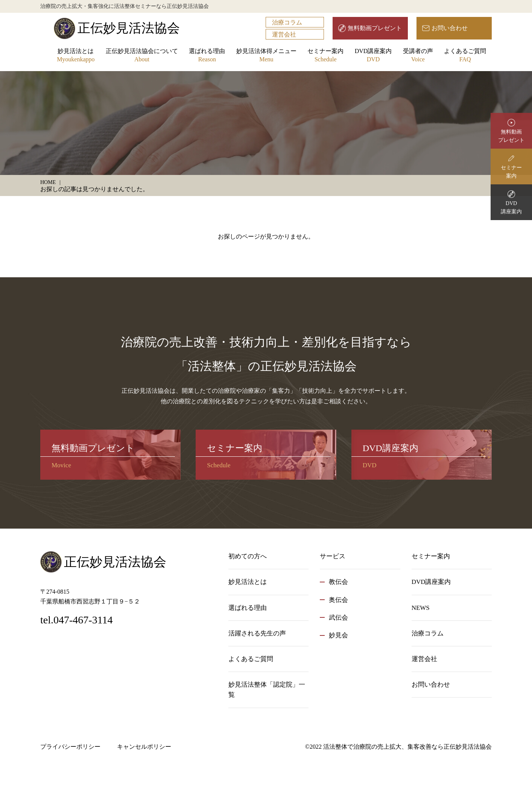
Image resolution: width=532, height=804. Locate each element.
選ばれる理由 (207, 56)
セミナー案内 (325, 56)
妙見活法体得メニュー (266, 56)
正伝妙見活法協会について (142, 56)
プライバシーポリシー (70, 747)
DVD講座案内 (373, 56)
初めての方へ (248, 556)
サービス (333, 556)
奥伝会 (338, 600)
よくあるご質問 (465, 56)
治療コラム (287, 22)
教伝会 (338, 582)
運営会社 (284, 34)
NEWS (421, 608)
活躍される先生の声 (257, 633)
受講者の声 (418, 56)
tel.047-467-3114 (77, 620)
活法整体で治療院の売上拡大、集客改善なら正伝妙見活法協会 (407, 747)
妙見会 (338, 635)
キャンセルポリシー (144, 747)
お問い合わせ (450, 28)
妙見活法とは (76, 56)
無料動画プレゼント (375, 28)
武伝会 (338, 618)
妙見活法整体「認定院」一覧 (267, 690)
